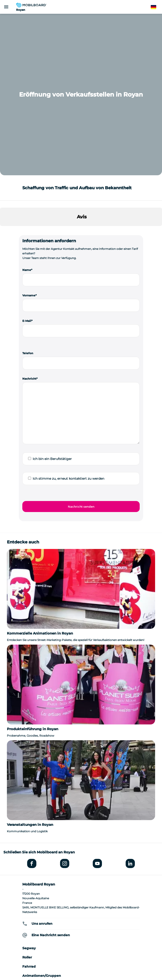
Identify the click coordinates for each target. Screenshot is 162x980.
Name (27, 108)
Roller (27, 796)
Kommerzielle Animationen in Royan (40, 472)
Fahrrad (29, 805)
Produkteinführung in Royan (33, 567)
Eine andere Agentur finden (81, 872)
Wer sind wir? (81, 895)
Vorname (29, 134)
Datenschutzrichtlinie (81, 929)
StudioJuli (81, 936)
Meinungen (32, 832)
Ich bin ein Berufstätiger (52, 297)
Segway (29, 787)
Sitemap (81, 950)
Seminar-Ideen (81, 901)
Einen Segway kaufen (81, 915)
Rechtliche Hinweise (81, 922)
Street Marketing (37, 823)
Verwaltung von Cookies (81, 956)
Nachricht (29, 217)
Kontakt (81, 943)
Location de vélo (81, 908)
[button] (4, 69)
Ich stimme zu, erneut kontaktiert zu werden (68, 317)
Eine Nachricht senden (51, 774)
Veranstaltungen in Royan (30, 663)
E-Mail (27, 159)
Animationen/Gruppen (42, 814)
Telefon (28, 192)
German (156, 7)
